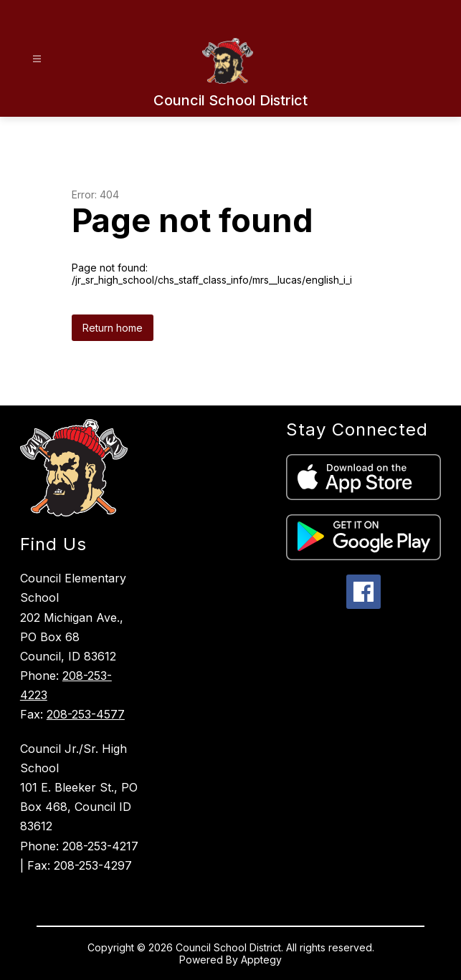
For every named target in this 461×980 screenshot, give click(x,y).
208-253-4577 (86, 714)
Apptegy (261, 960)
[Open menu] (37, 59)
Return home (113, 328)
